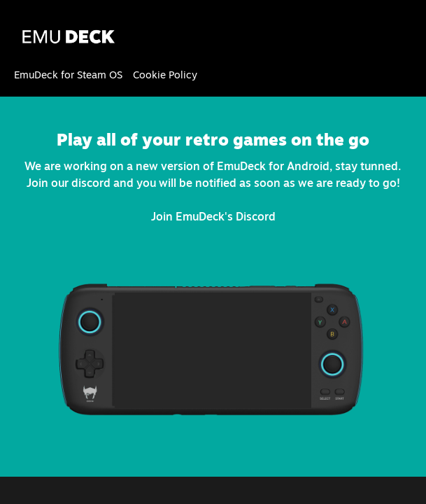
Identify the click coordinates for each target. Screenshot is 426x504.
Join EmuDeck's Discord (213, 216)
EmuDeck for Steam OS (68, 75)
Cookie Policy (165, 75)
